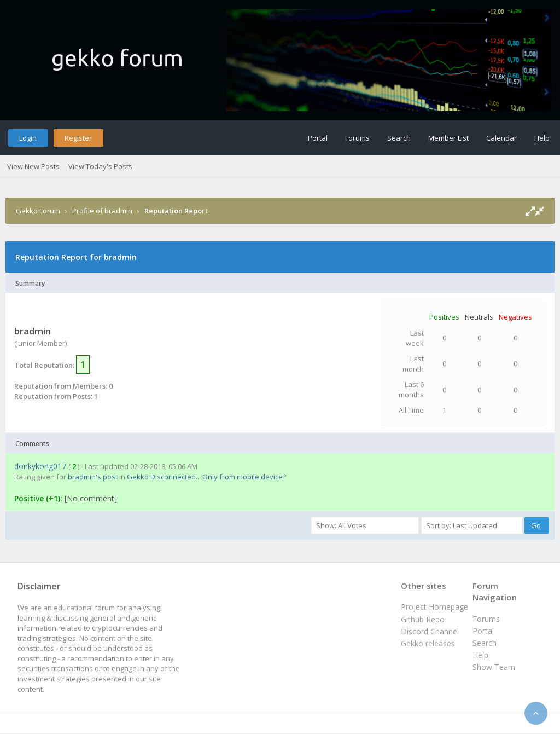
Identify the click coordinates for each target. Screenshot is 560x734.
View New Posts (33, 166)
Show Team (494, 667)
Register (78, 138)
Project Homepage (434, 607)
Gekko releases (428, 643)
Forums (357, 138)
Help (542, 138)
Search (399, 138)
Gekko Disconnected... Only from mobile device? (206, 477)
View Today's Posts (100, 166)
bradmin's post (93, 477)
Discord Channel (430, 631)
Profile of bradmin (102, 211)
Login (28, 138)
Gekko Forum (38, 211)
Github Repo (423, 619)
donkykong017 (40, 466)
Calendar (501, 138)
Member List (448, 138)
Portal (318, 138)
